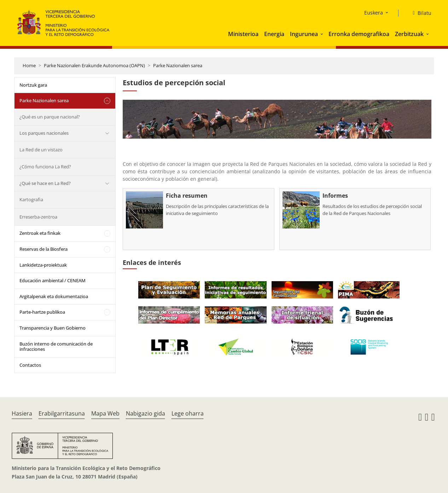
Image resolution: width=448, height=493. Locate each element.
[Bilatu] (419, 13)
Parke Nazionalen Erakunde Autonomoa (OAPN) (94, 65)
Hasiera (22, 413)
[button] (322, 34)
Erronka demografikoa (359, 34)
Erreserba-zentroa (38, 217)
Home (29, 65)
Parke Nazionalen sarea (178, 65)
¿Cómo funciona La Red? (45, 167)
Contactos (30, 365)
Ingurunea (304, 34)
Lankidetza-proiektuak (43, 265)
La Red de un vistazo (41, 150)
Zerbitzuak (409, 34)
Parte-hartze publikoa (42, 312)
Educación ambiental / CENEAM (53, 280)
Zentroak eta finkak (40, 233)
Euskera (374, 13)
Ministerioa (243, 34)
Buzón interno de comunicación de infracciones (56, 347)
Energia (274, 34)
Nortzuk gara (33, 85)
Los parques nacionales (44, 133)
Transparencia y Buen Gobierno (53, 328)
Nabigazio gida (146, 413)
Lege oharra (188, 413)
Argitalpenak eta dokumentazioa (54, 296)
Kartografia (31, 199)
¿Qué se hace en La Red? (45, 183)
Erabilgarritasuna (62, 413)
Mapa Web (105, 413)
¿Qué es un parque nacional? (50, 117)
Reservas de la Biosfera (43, 249)
